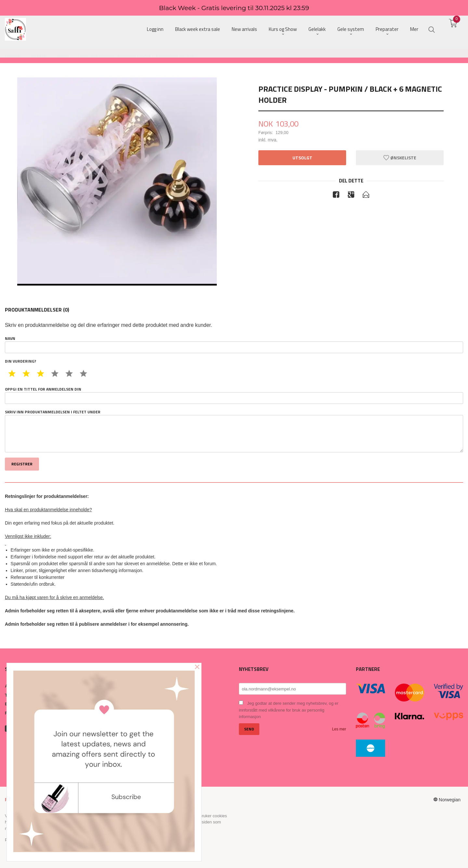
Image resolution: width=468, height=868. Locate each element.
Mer (414, 29)
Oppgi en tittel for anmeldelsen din (234, 395)
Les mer (339, 729)
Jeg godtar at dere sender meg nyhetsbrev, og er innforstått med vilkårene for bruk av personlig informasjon (289, 710)
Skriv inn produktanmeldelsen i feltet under (234, 431)
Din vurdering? (20, 361)
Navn (234, 344)
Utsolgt (302, 158)
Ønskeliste (400, 158)
